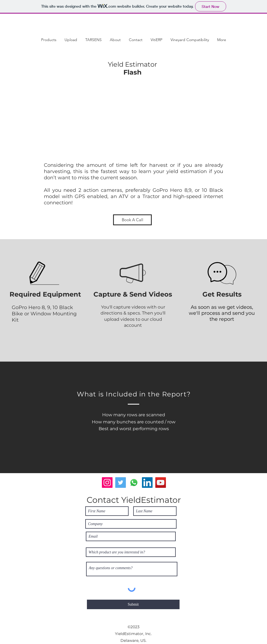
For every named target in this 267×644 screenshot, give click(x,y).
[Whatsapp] (134, 483)
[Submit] (133, 604)
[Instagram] (107, 483)
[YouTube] (161, 483)
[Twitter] (121, 483)
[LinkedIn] (147, 483)
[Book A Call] (132, 220)
